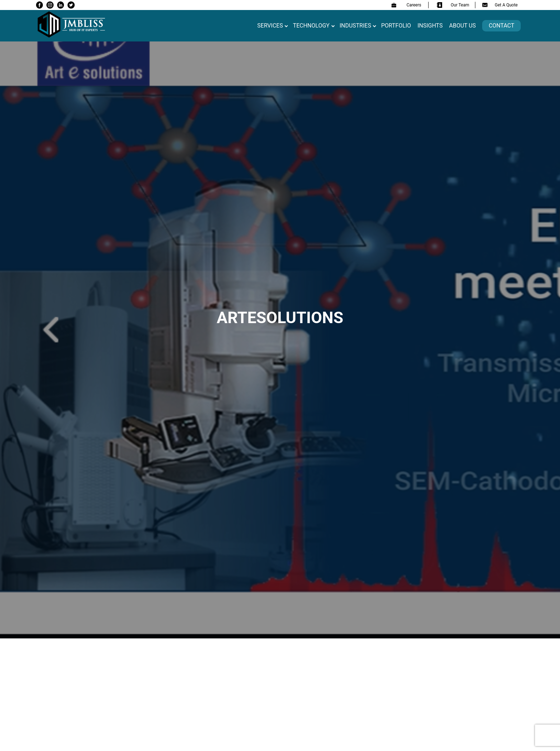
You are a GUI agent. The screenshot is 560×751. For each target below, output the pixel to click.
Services (270, 26)
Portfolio (396, 26)
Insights (430, 26)
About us (463, 26)
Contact (501, 26)
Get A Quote (500, 5)
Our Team (453, 5)
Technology (311, 26)
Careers (406, 5)
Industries (356, 26)
